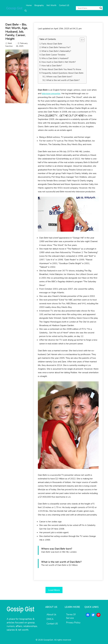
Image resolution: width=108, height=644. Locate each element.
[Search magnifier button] (101, 8)
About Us (51, 615)
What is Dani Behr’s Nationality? (56, 51)
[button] (26, 11)
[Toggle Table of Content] (81, 40)
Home (29, 5)
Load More (54, 590)
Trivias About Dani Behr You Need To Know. (61, 69)
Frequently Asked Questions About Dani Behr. (63, 73)
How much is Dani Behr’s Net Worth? (59, 62)
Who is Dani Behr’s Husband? (55, 58)
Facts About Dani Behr (52, 44)
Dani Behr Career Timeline (53, 55)
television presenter (51, 94)
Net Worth (51, 5)
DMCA (50, 619)
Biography (39, 5)
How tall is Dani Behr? (52, 66)
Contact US (64, 5)
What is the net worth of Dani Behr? (63, 80)
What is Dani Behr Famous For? (56, 47)
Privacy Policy (73, 623)
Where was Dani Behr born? (59, 77)
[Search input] (88, 8)
